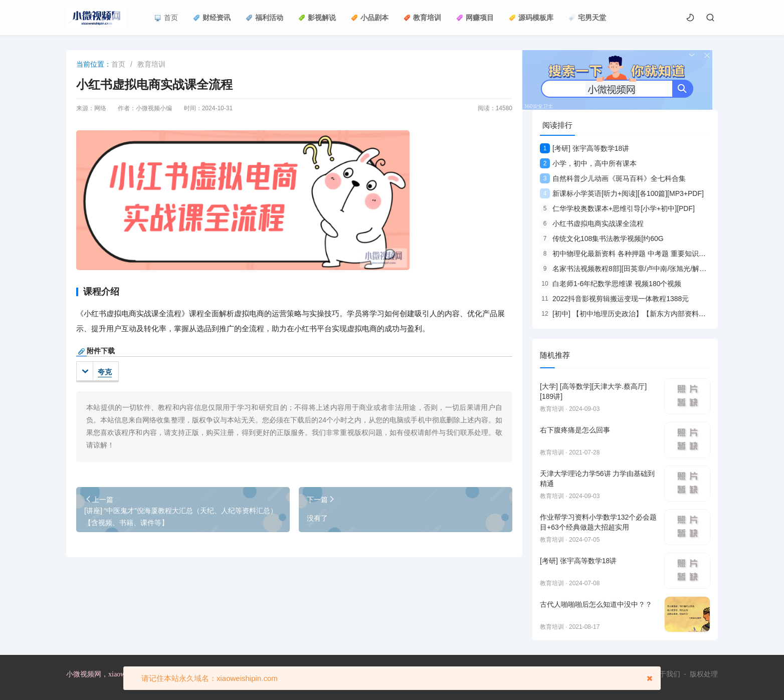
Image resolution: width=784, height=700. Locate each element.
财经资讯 (212, 18)
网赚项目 (475, 18)
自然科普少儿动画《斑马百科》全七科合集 (613, 178)
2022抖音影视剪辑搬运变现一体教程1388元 (614, 299)
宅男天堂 (587, 18)
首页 (166, 18)
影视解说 (317, 18)
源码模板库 (531, 18)
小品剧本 (370, 18)
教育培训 (422, 18)
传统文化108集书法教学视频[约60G (602, 239)
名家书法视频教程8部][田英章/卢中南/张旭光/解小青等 (630, 269)
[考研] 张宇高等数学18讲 (584, 148)
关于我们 (666, 674)
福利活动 (264, 18)
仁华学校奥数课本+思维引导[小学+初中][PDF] (617, 208)
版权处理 (704, 674)
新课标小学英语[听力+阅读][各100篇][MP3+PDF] (622, 193)
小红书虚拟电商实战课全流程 (592, 223)
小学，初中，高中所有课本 (588, 163)
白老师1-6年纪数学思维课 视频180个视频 (611, 284)
